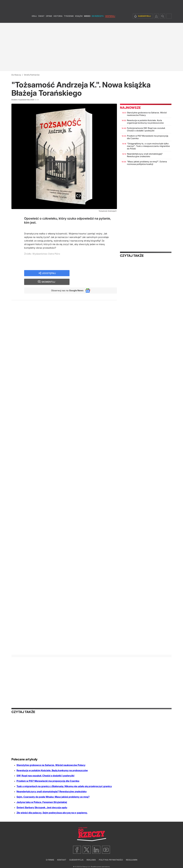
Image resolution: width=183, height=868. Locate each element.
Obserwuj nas (67, 282)
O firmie (50, 860)
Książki (79, 19)
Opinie (49, 19)
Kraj (34, 19)
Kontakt (62, 860)
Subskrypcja (76, 860)
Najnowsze (130, 108)
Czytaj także (132, 256)
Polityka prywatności (111, 860)
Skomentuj (97, 273)
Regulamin (132, 860)
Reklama (91, 860)
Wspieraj (110, 19)
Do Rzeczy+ (98, 19)
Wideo (87, 19)
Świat (41, 19)
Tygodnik (69, 19)
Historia (58, 19)
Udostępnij (49, 273)
